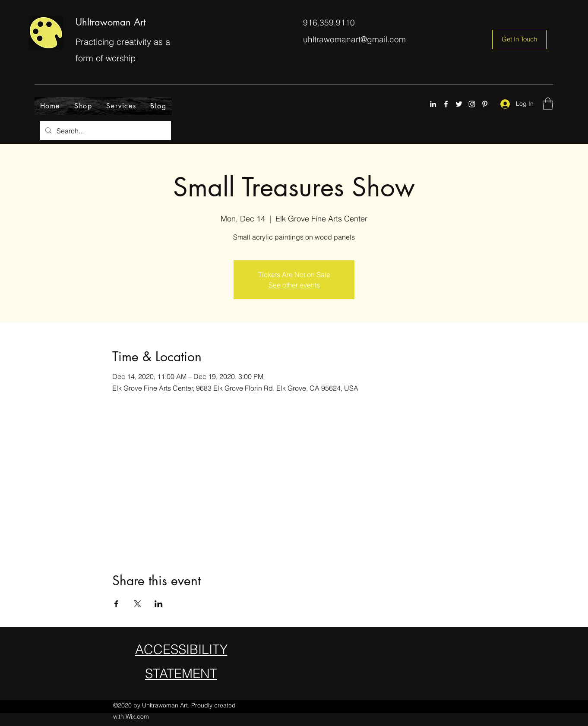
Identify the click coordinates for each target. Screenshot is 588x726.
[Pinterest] (485, 104)
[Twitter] (459, 104)
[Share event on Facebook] (116, 604)
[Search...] (105, 131)
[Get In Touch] (519, 39)
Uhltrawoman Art (111, 22)
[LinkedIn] (433, 104)
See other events (294, 285)
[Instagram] (472, 104)
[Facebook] (446, 104)
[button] (548, 104)
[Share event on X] (138, 604)
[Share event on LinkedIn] (159, 604)
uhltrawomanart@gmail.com (354, 39)
